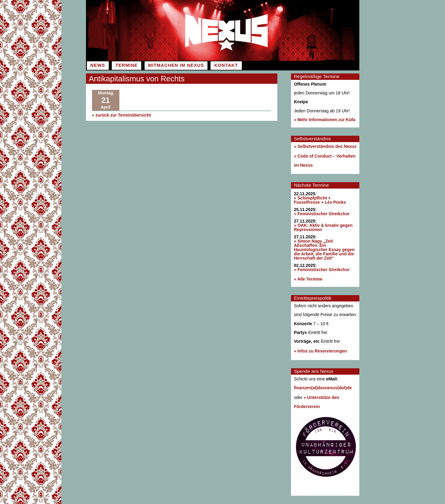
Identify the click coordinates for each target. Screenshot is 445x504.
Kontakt (226, 65)
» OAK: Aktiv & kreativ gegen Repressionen (323, 227)
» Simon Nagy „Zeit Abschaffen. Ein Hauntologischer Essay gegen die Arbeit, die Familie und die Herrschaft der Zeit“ (324, 250)
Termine (127, 65)
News (98, 65)
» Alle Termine (308, 279)
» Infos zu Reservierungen (320, 351)
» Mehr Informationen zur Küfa (325, 120)
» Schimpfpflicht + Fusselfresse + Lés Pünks (320, 200)
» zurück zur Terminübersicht (122, 115)
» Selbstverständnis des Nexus (325, 146)
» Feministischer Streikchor (322, 214)
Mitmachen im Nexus (176, 65)
